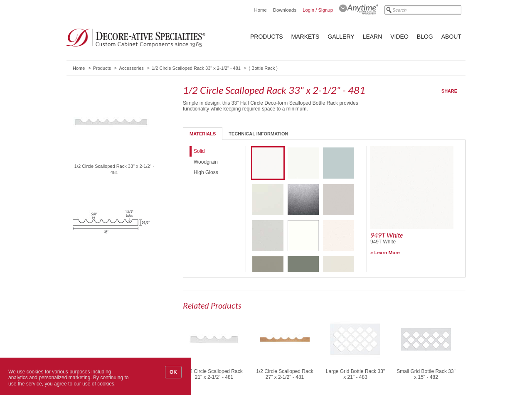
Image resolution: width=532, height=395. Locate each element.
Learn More (387, 253)
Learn (373, 37)
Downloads (285, 10)
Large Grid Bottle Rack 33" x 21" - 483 (355, 374)
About (451, 37)
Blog (425, 37)
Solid (199, 151)
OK (173, 372)
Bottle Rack (263, 68)
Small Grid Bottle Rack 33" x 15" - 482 (426, 374)
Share (449, 91)
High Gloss (206, 172)
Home (260, 10)
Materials (203, 134)
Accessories (131, 68)
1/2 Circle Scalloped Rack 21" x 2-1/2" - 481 (214, 374)
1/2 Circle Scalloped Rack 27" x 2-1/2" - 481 (284, 374)
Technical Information (258, 134)
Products (267, 37)
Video (399, 37)
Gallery (341, 37)
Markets (305, 37)
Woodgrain (206, 162)
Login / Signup (318, 10)
